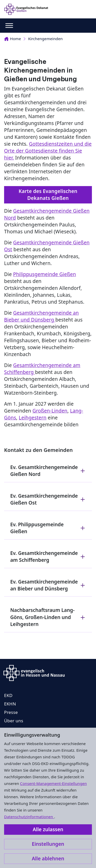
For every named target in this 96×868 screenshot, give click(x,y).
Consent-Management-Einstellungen (53, 783)
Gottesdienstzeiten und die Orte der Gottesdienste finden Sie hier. (48, 151)
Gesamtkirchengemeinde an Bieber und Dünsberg (41, 316)
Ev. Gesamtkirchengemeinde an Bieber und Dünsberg (48, 585)
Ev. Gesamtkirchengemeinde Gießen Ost (48, 499)
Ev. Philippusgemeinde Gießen (48, 528)
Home (13, 39)
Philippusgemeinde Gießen (44, 274)
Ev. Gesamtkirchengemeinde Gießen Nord (48, 471)
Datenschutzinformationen (29, 817)
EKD (8, 695)
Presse (11, 712)
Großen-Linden (50, 411)
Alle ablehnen (48, 859)
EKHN (10, 704)
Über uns (14, 721)
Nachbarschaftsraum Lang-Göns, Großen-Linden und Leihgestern (48, 617)
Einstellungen (48, 844)
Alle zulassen (48, 829)
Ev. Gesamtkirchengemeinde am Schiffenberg (48, 557)
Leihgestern (33, 418)
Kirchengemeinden (45, 39)
